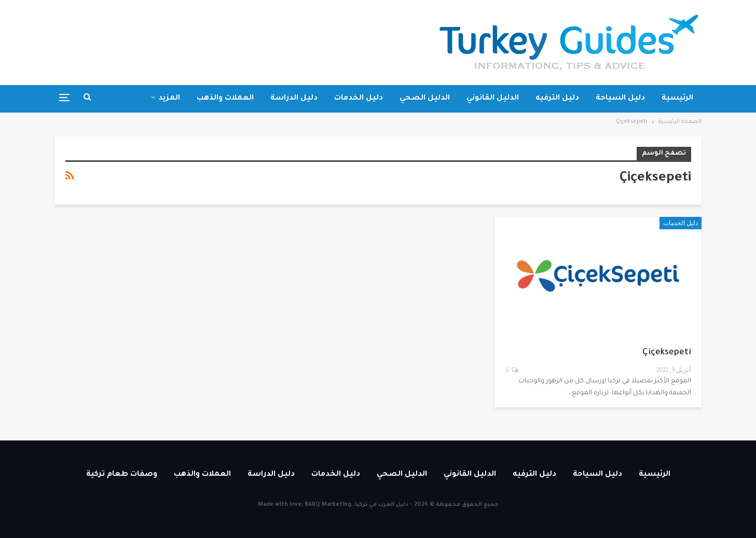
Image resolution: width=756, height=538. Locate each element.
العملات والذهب (225, 99)
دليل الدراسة (294, 99)
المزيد (169, 99)
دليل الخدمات (359, 99)
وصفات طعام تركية (122, 475)
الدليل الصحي (425, 99)
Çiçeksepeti (667, 353)
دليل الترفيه (557, 99)
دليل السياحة (620, 99)
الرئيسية (677, 99)
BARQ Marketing (328, 505)
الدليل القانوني (493, 99)
